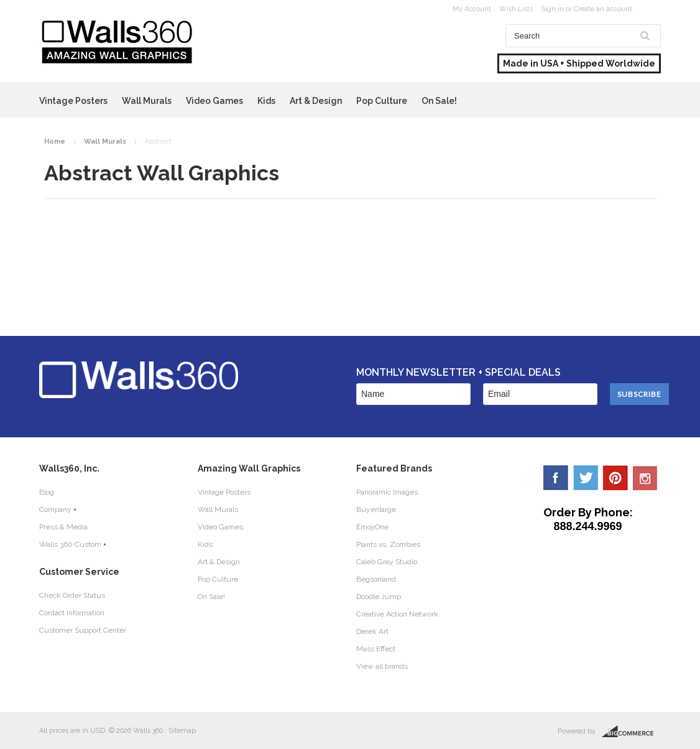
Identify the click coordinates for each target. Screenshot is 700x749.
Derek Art (372, 631)
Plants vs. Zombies (388, 544)
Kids (266, 101)
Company (55, 509)
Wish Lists (516, 9)
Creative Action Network (397, 614)
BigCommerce (631, 732)
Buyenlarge (376, 509)
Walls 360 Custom (70, 544)
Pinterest (615, 478)
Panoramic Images (387, 492)
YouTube (645, 478)
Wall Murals (147, 101)
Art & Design (316, 101)
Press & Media (63, 527)
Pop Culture (382, 101)
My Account (472, 9)
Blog (47, 492)
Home (55, 142)
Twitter (586, 478)
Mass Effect (376, 649)
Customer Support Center (83, 630)
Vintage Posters (73, 101)
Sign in (552, 9)
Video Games (214, 101)
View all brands (382, 666)
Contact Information (72, 613)
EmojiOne (372, 527)
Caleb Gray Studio (387, 562)
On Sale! (439, 101)
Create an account (603, 9)
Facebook (556, 478)
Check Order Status (72, 595)
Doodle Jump (379, 597)
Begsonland (376, 579)
